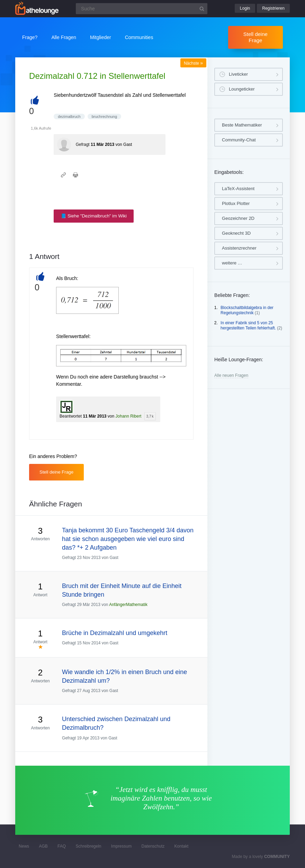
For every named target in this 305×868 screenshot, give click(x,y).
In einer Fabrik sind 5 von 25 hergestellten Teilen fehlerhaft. (248, 326)
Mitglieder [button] (101, 37)
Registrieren (273, 8)
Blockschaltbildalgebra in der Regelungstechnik (247, 310)
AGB (43, 846)
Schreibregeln (88, 846)
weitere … (232, 263)
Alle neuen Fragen (231, 375)
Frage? (30, 37)
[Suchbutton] (202, 9)
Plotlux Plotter (236, 203)
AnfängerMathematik (128, 605)
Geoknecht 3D (236, 233)
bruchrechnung (104, 116)
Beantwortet (71, 416)
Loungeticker (242, 89)
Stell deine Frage (255, 37)
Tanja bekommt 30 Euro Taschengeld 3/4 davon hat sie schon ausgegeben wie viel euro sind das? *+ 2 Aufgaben (128, 539)
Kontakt (182, 846)
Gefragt (83, 144)
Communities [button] (139, 37)
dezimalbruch (69, 116)
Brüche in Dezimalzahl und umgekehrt (115, 633)
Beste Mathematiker (242, 125)
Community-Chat (239, 140)
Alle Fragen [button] (64, 37)
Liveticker (238, 74)
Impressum (121, 846)
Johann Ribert (129, 416)
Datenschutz (153, 846)
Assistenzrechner (239, 248)
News (24, 846)
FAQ (62, 846)
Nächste (193, 63)
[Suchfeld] (142, 9)
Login (245, 8)
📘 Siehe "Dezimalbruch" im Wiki (94, 216)
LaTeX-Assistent (238, 189)
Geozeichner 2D (238, 218)
